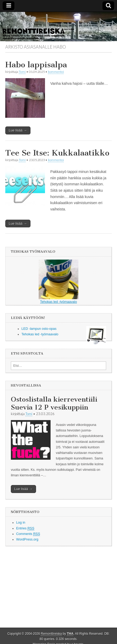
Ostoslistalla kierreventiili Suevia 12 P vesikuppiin (54, 403)
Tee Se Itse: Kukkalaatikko (57, 153)
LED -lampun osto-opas (39, 329)
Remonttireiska (51, 634)
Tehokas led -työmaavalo (58, 282)
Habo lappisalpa (36, 65)
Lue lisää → (18, 130)
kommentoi (56, 72)
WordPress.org (27, 539)
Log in (21, 523)
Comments (28, 534)
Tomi (22, 72)
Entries (25, 528)
